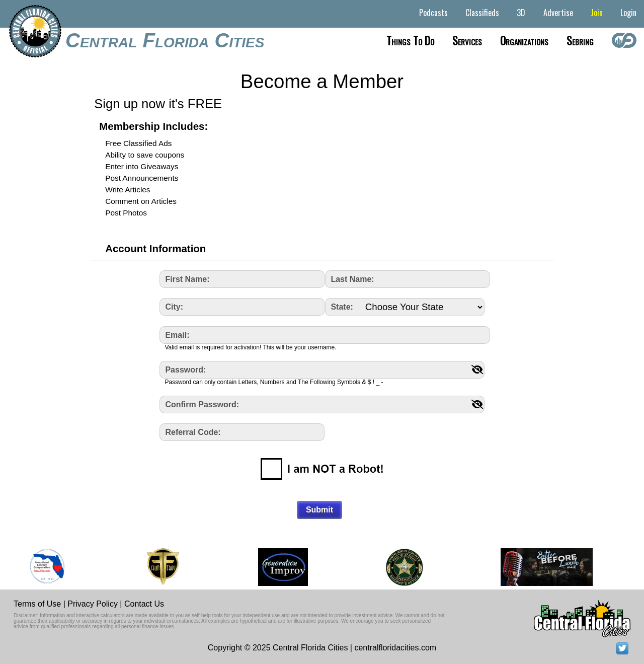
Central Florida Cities (165, 40)
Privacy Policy (93, 604)
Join (597, 13)
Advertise (558, 13)
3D (521, 13)
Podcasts (433, 13)
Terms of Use (37, 604)
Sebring (580, 40)
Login (628, 13)
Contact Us (144, 604)
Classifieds (482, 13)
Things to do (410, 40)
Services (467, 40)
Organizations (524, 40)
